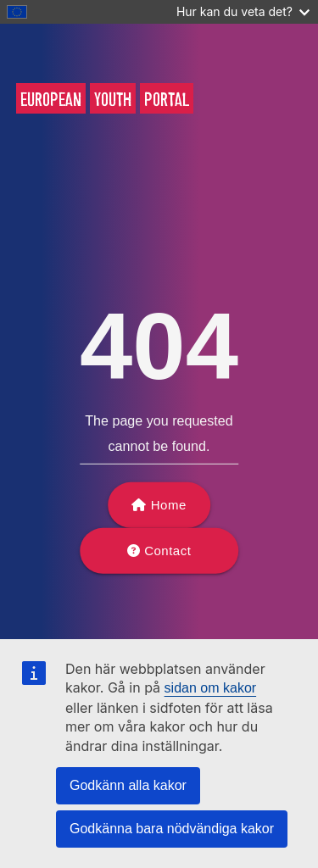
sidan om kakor (211, 688)
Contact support (164, 559)
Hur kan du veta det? (243, 11)
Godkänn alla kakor (128, 785)
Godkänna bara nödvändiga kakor (172, 829)
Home (169, 505)
